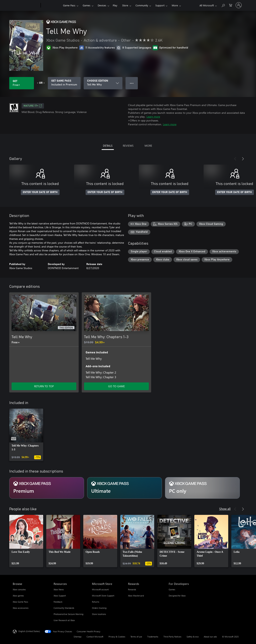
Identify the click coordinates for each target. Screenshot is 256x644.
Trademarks (153, 637)
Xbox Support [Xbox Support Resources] (60, 596)
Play (115, 5)
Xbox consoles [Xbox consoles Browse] (19, 589)
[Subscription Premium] (47, 488)
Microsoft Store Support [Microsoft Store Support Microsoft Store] (103, 596)
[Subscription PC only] (202, 488)
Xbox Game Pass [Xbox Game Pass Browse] (20, 602)
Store (125, 5)
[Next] (243, 159)
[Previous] (235, 159)
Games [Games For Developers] (172, 589)
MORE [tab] (148, 146)
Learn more (153, 117)
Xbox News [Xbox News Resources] (59, 589)
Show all (225, 509)
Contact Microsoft (95, 637)
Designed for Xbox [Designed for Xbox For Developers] (177, 596)
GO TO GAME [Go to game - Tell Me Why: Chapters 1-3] (116, 386)
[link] (26, 435)
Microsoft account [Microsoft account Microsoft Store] (100, 589)
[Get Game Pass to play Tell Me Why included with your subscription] (64, 83)
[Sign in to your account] (239, 5)
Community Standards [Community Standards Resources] (64, 608)
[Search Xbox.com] (223, 5)
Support (160, 5)
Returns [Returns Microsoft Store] (96, 602)
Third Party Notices (172, 637)
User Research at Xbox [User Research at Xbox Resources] (64, 620)
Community (142, 5)
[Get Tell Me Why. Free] (22, 83)
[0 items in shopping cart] (231, 5)
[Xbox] (51, 5)
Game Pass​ (69, 5)
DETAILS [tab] (108, 146)
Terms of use (136, 637)
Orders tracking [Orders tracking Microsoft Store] (99, 608)
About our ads (210, 637)
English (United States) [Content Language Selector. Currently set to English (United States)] (29, 631)
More (175, 5)
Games (87, 5)
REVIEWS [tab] (128, 146)
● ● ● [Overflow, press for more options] (132, 83)
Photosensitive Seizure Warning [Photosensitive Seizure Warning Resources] (68, 614)
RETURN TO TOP (44, 386)
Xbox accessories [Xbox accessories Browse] (21, 608)
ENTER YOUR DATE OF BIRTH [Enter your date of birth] (40, 192)
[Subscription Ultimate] (125, 488)
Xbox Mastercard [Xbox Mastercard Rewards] (136, 596)
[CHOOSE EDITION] (103, 83)
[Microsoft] (26, 5)
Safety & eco (193, 637)
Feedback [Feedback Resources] (58, 602)
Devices (102, 5)
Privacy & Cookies (117, 637)
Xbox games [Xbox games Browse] (18, 596)
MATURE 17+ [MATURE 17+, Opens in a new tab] (33, 106)
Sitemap (77, 637)
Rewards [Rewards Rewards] (132, 589)
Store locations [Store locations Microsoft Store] (99, 614)
